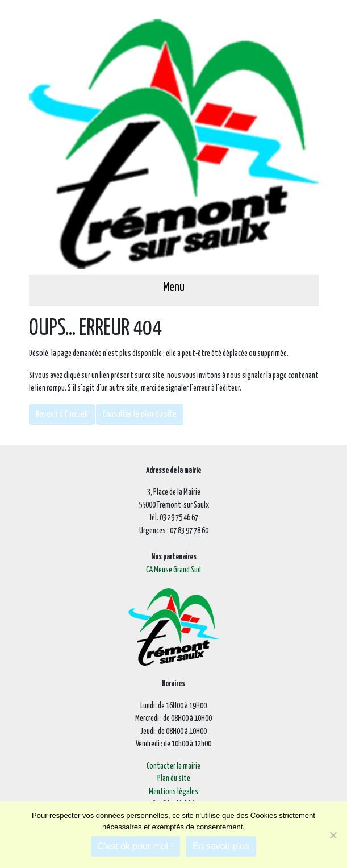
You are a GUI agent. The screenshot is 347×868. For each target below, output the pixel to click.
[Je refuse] (333, 835)
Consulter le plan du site (140, 414)
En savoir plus (221, 846)
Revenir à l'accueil (62, 414)
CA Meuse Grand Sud (173, 570)
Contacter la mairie (173, 766)
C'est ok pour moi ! (135, 846)
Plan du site (174, 779)
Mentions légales (173, 792)
